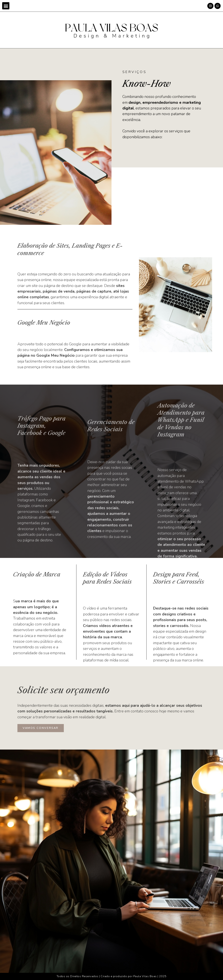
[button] (6, 6)
